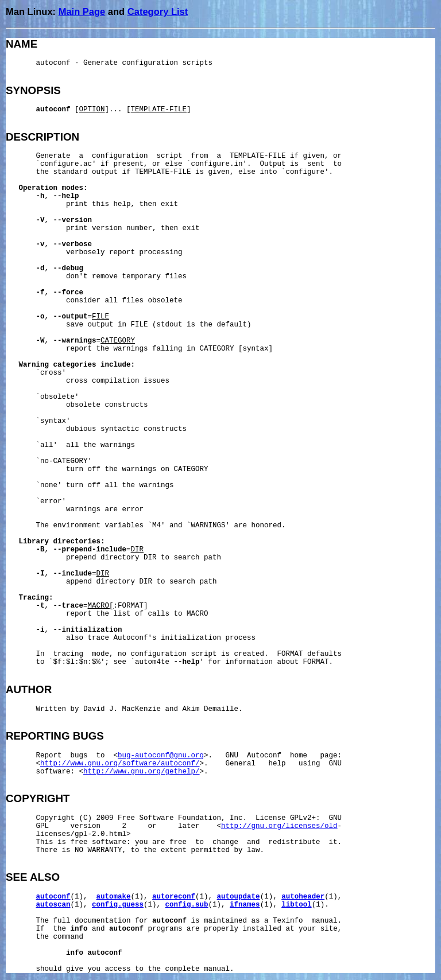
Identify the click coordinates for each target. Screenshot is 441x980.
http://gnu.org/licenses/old (279, 826)
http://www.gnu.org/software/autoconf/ (120, 764)
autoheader (303, 897)
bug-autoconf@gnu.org (161, 756)
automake (114, 897)
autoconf (53, 897)
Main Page (82, 11)
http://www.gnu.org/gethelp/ (142, 772)
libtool (297, 905)
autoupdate (239, 897)
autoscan (53, 905)
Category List (158, 11)
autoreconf (174, 897)
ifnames (245, 905)
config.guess (118, 905)
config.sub (187, 905)
